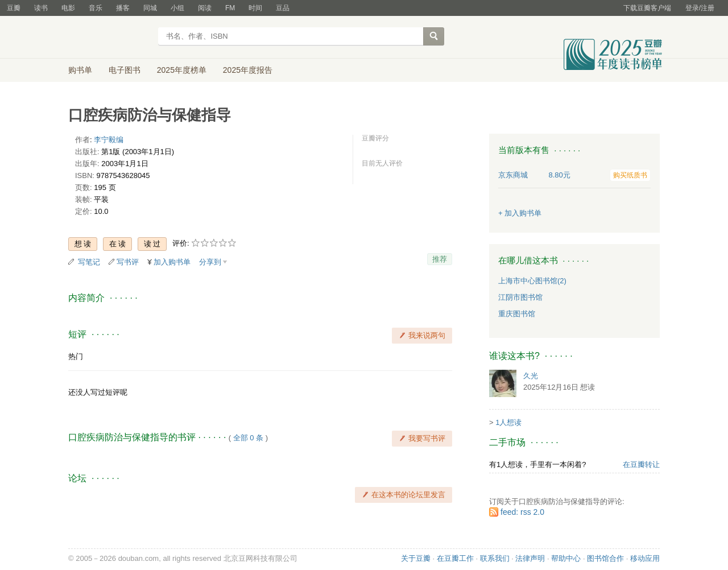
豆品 (283, 8)
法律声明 (530, 558)
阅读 (205, 8)
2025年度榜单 (182, 70)
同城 (150, 8)
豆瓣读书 (109, 38)
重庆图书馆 (517, 314)
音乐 (96, 8)
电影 (68, 8)
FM (230, 8)
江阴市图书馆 (520, 297)
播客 (123, 8)
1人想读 (508, 422)
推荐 (440, 259)
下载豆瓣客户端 (647, 8)
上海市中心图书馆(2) (532, 281)
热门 (76, 356)
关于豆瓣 (416, 558)
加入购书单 (172, 262)
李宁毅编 (109, 140)
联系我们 (495, 558)
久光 (531, 376)
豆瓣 (14, 8)
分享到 (210, 262)
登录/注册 (700, 8)
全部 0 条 (248, 438)
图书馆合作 (605, 558)
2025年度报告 (248, 70)
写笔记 (89, 262)
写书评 (128, 262)
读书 (41, 8)
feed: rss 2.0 (522, 512)
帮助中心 (566, 558)
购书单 (80, 70)
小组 (177, 8)
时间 (255, 8)
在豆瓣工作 (455, 558)
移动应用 (645, 558)
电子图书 (125, 70)
